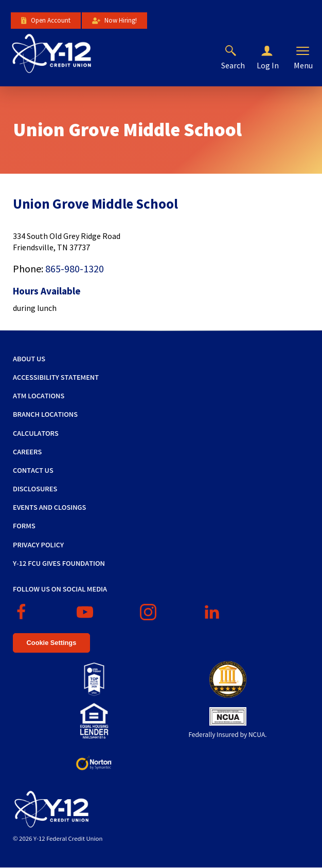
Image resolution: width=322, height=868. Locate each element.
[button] (275, 51)
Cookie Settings (52, 643)
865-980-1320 (75, 269)
